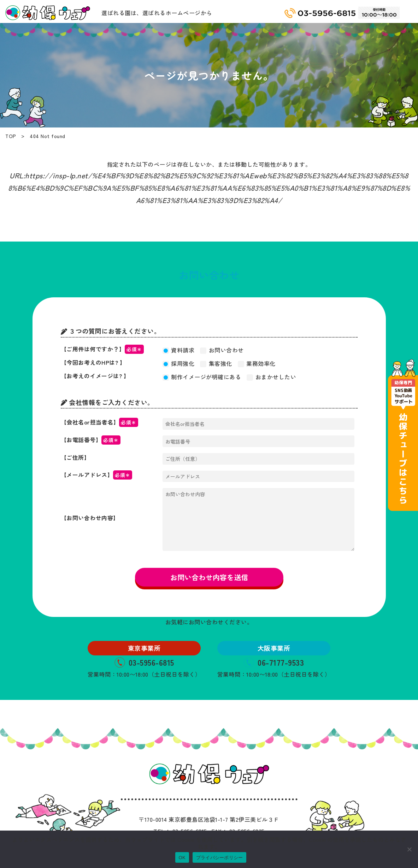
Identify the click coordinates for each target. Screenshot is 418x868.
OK (182, 858)
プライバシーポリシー (220, 858)
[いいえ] (409, 849)
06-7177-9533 (274, 662)
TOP (11, 136)
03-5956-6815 (144, 662)
